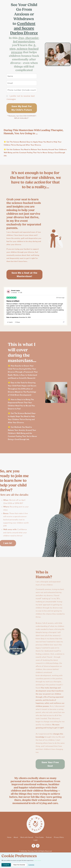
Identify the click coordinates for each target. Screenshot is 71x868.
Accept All (6, 865)
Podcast (49, 846)
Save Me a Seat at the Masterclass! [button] (24, 276)
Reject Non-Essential (19, 865)
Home (9, 846)
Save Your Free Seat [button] (50, 773)
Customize (31, 865)
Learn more (37, 861)
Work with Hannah (27, 846)
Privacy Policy (59, 846)
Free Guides (40, 846)
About (16, 846)
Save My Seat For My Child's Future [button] (22, 108)
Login (36, 849)
